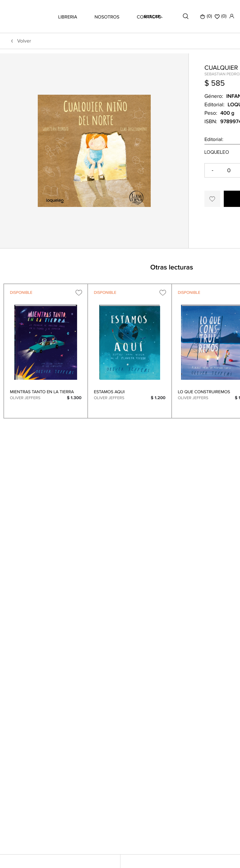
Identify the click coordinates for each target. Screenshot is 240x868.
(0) (206, 16)
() (221, 16)
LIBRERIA (68, 17)
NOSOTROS (107, 17)
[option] (94, 174)
